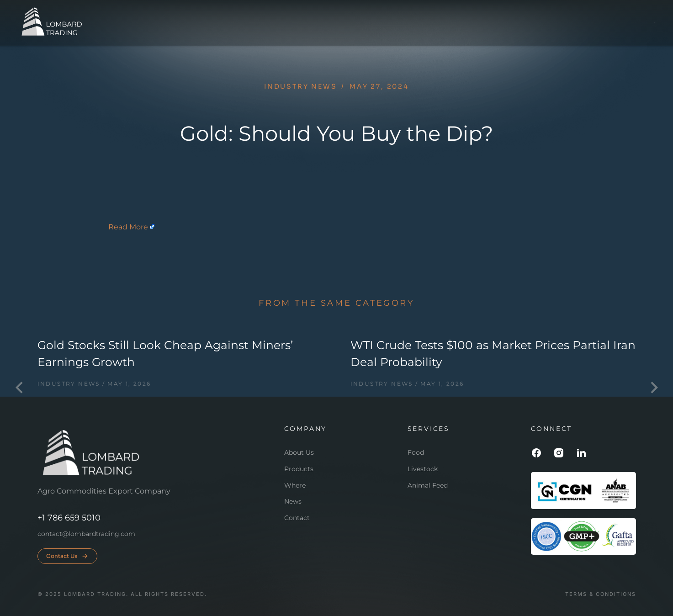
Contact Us (67, 556)
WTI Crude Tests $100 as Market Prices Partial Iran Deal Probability (493, 354)
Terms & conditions (601, 594)
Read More (128, 227)
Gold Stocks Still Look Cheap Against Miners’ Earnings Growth (165, 354)
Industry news (300, 86)
